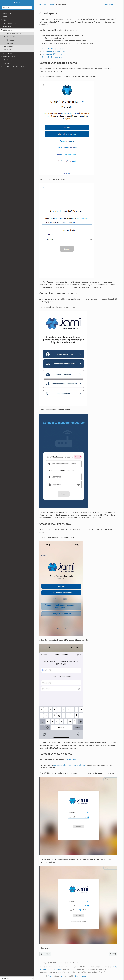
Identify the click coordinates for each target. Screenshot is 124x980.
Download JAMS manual (13, 34)
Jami (18, 3)
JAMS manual (6, 30)
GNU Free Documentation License (14, 67)
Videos (4, 20)
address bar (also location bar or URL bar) (70, 765)
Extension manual (8, 60)
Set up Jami (6, 14)
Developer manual (8, 57)
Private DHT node (10, 50)
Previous (45, 954)
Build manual (6, 53)
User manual (6, 27)
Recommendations (8, 23)
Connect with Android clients (54, 52)
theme (62, 976)
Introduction (7, 47)
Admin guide (10, 40)
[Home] (40, 4)
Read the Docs (80, 976)
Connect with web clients (52, 57)
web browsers (71, 760)
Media (4, 17)
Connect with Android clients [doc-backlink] (58, 293)
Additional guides (9, 37)
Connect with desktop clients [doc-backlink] (58, 63)
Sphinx (50, 976)
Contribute (5, 63)
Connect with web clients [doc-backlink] (56, 754)
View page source (111, 4)
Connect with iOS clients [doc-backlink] (55, 524)
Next (113, 954)
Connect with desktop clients (54, 49)
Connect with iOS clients (52, 54)
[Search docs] (17, 7)
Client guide (10, 43)
